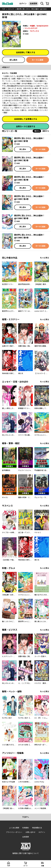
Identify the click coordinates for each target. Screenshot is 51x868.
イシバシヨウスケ (31, 28)
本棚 (43, 866)
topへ (26, 817)
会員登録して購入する (26, 52)
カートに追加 (38, 60)
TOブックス (34, 31)
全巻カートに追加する (26, 126)
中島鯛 (32, 26)
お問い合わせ (30, 832)
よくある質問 (14, 828)
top (4, 9)
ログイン (23, 4)
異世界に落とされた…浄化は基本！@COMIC (32, 9)
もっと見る (45, 258)
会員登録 (33, 4)
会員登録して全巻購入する (26, 119)
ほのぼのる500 (42, 26)
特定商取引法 (37, 828)
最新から (46, 131)
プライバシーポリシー (14, 832)
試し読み (13, 60)
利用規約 (26, 828)
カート (26, 866)
